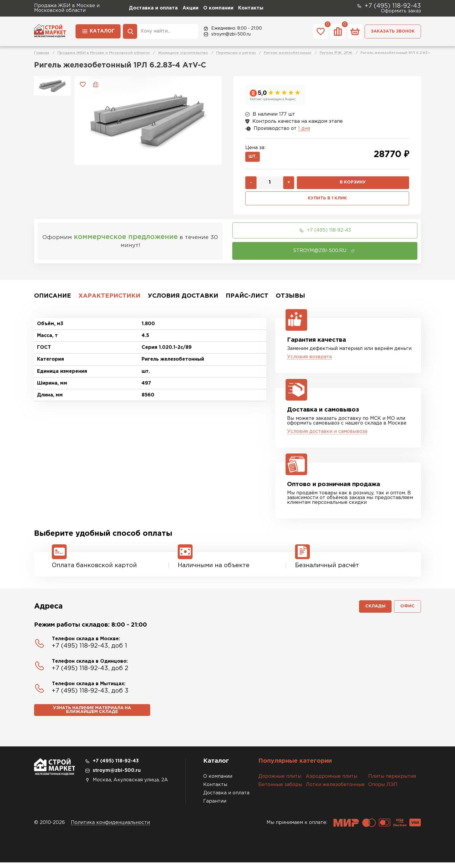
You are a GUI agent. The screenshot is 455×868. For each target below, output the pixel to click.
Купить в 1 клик (327, 201)
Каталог (98, 31)
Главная (42, 53)
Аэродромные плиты (331, 782)
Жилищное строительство (183, 53)
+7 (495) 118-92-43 (389, 6)
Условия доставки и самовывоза (327, 435)
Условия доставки (183, 299)
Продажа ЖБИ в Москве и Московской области (104, 53)
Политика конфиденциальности (110, 828)
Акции (190, 8)
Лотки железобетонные (335, 790)
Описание (53, 299)
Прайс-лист (247, 299)
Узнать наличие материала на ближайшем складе (92, 716)
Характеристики (109, 299)
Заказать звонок (393, 31)
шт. (254, 158)
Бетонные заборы (280, 790)
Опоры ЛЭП (383, 790)
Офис (407, 611)
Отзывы (290, 299)
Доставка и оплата (153, 8)
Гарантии (215, 807)
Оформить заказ (401, 11)
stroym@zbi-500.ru (227, 34)
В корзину (353, 185)
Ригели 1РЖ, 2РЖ (336, 53)
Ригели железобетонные (288, 53)
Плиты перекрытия (392, 782)
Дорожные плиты (280, 782)
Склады (373, 611)
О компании (218, 8)
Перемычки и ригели (236, 53)
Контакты (251, 8)
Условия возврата (309, 360)
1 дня (304, 129)
